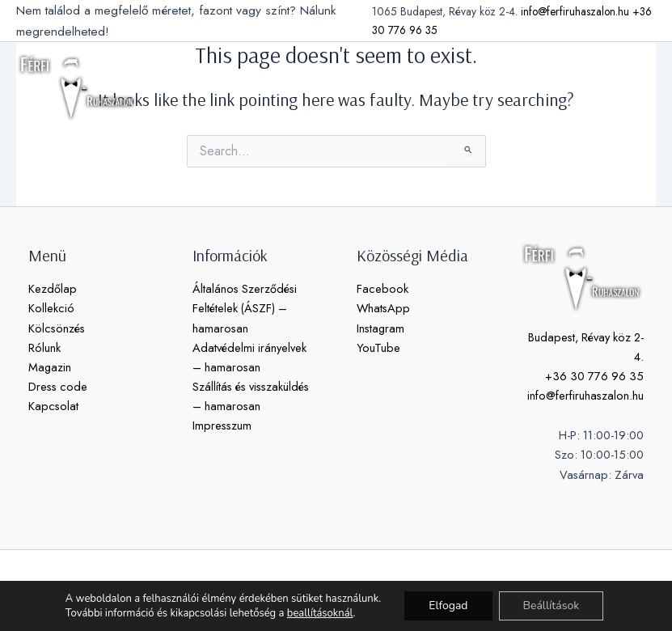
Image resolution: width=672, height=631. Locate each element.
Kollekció (51, 308)
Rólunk (44, 347)
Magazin (50, 367)
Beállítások (552, 606)
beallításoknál (320, 613)
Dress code (58, 386)
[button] (599, 87)
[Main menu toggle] (640, 87)
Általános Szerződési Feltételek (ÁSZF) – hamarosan (245, 308)
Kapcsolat (53, 406)
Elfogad (448, 606)
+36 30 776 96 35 (594, 376)
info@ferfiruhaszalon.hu (575, 11)
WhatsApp (383, 308)
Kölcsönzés (57, 328)
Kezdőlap (53, 288)
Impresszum (222, 425)
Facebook (382, 288)
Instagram (380, 328)
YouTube (378, 347)
